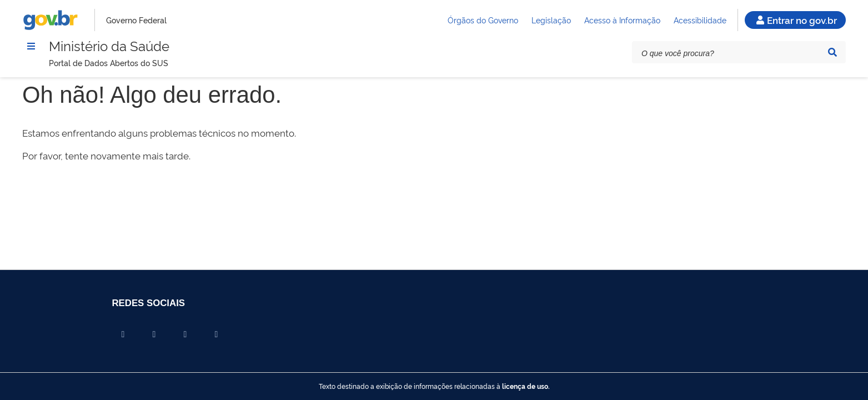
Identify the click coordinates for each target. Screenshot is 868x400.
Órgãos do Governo (483, 20)
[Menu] (31, 46)
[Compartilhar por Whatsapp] (217, 334)
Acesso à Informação (622, 20)
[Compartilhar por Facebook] (123, 334)
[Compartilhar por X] (154, 334)
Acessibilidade (700, 20)
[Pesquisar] (832, 52)
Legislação (551, 20)
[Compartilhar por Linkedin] (185, 334)
